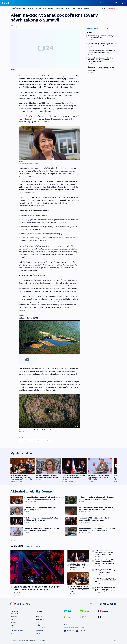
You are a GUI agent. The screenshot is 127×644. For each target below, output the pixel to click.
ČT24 (12, 25)
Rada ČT (38, 622)
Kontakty (38, 633)
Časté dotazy (39, 630)
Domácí (38, 8)
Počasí (67, 8)
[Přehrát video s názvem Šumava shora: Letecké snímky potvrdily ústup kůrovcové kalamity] (49, 411)
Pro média (39, 611)
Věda (73, 8)
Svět (44, 8)
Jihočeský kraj (40, 440)
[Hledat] (116, 3)
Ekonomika (59, 8)
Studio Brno (39, 616)
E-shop (13, 628)
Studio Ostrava (40, 619)
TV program (14, 611)
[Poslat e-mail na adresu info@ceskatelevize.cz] (84, 631)
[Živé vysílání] (112, 8)
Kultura (80, 8)
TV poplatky (14, 616)
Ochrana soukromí (32, 640)
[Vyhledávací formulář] (109, 3)
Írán (25, 8)
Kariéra (38, 625)
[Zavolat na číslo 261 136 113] (69, 631)
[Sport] (104, 8)
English (24, 640)
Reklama (38, 614)
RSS (115, 640)
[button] (49, 411)
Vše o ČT (13, 633)
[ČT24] (5, 3)
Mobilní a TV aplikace (17, 630)
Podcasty (87, 8)
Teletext (13, 619)
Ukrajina (31, 8)
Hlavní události (16, 8)
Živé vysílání (14, 614)
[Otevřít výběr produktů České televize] (123, 3)
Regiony (51, 8)
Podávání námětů (41, 628)
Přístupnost (42, 640)
